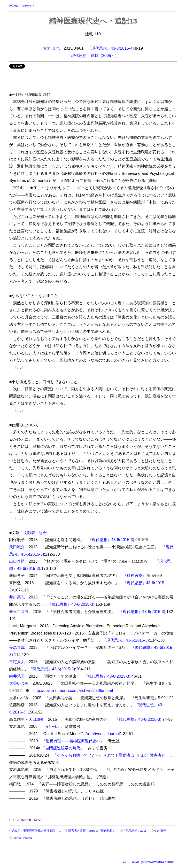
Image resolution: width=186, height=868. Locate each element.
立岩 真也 (51, 48)
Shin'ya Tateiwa (22, 838)
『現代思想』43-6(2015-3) (111, 540)
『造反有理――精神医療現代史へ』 (73, 741)
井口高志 (17, 597)
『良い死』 (51, 726)
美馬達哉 (17, 647)
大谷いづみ (19, 683)
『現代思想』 (107, 831)
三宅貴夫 (17, 662)
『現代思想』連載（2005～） (93, 55)
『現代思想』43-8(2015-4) (111, 48)
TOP (124, 862)
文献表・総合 (35, 533)
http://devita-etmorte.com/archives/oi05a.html (73, 690)
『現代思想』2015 (135, 831)
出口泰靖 (17, 561)
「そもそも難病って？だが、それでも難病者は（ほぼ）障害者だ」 (111, 755)
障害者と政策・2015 (82, 831)
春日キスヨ (19, 612)
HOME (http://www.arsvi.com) (151, 862)
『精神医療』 (134, 575)
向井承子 (17, 676)
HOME (13, 5)
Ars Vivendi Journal (103, 734)
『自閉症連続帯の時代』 (63, 748)
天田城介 (17, 547)
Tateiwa (26, 5)
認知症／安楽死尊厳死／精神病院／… (36, 831)
